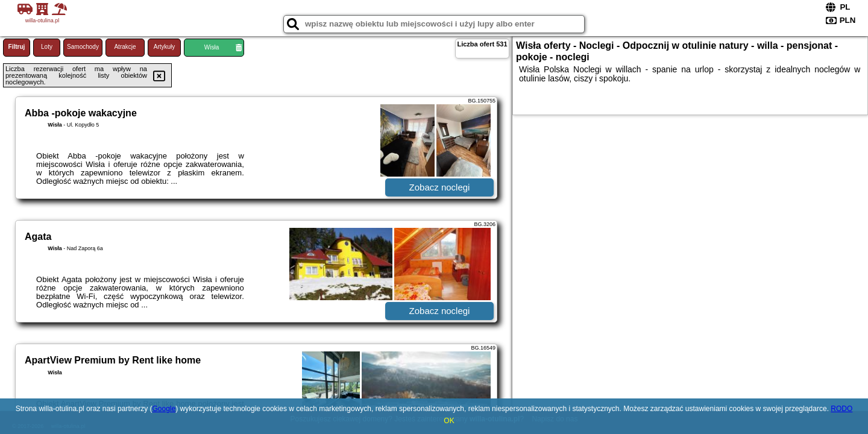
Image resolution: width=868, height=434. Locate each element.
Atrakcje (125, 47)
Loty (47, 47)
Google (164, 409)
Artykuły (165, 47)
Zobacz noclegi (440, 187)
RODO (841, 409)
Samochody (83, 47)
